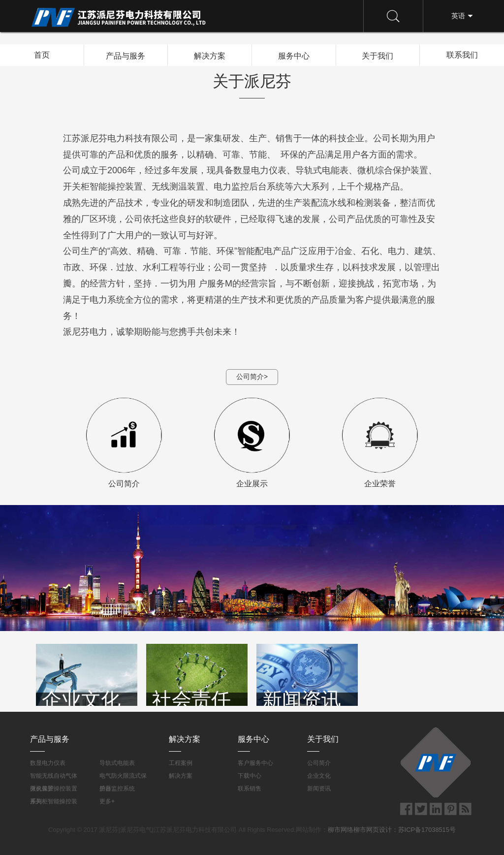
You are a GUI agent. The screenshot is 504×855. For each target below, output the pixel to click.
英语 (458, 16)
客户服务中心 (255, 763)
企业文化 (319, 776)
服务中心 (294, 55)
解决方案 (210, 55)
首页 (42, 55)
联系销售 (250, 789)
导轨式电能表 (117, 763)
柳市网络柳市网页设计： (363, 830)
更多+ (107, 801)
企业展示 (252, 443)
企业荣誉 (380, 443)
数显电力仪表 (48, 763)
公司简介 (124, 443)
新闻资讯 (319, 789)
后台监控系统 (117, 789)
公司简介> (252, 377)
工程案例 (181, 763)
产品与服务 (126, 55)
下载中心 (250, 776)
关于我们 (378, 55)
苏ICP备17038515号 (427, 830)
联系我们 (462, 55)
